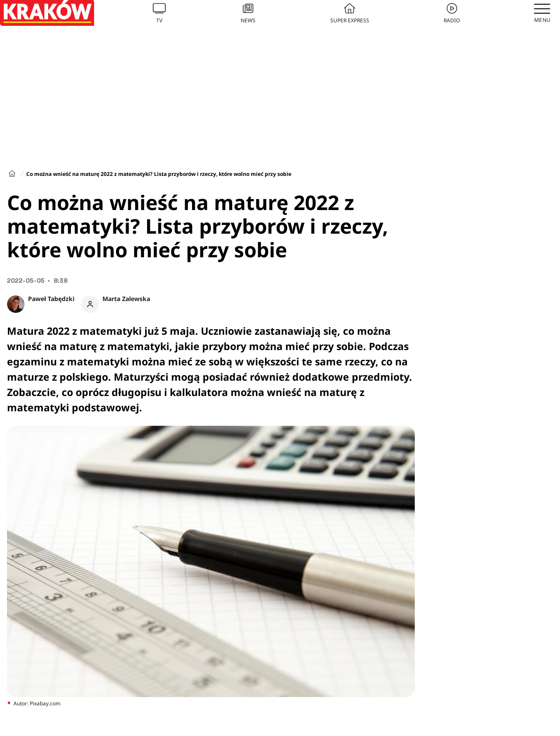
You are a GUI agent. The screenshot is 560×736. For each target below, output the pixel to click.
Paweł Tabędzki (51, 299)
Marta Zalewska (126, 299)
